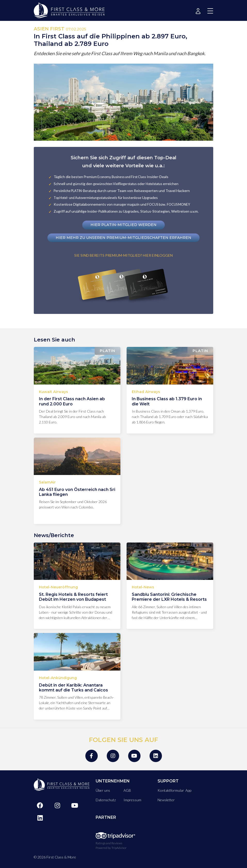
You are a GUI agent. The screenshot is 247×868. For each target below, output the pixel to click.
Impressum (132, 800)
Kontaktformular (171, 790)
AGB (127, 790)
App (188, 790)
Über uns (103, 790)
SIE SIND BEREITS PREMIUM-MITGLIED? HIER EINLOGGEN (123, 255)
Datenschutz (106, 800)
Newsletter (166, 800)
